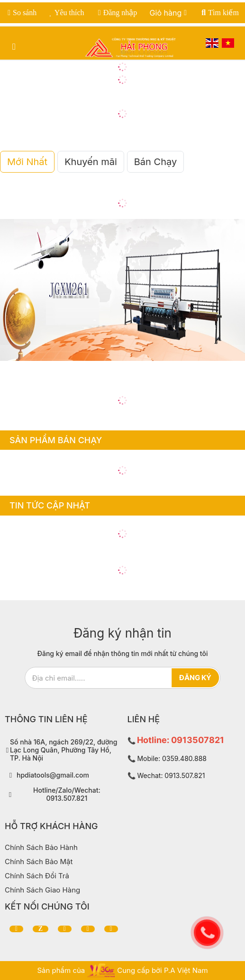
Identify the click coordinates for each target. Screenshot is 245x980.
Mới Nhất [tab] (27, 162)
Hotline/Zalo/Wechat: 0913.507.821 (67, 794)
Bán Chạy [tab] (155, 162)
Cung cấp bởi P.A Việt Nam (162, 970)
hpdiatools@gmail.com (53, 775)
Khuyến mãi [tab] (91, 162)
